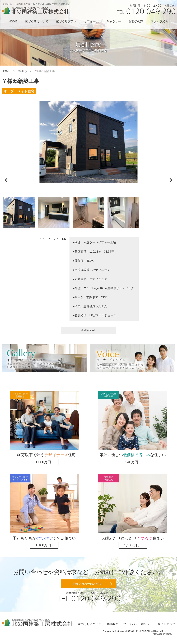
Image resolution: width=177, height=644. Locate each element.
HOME (13, 21)
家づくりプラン (66, 21)
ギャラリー (114, 21)
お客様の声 (136, 21)
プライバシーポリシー (138, 624)
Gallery (22, 71)
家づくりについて (36, 21)
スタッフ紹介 (160, 21)
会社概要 (112, 624)
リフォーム (91, 21)
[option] (88, 142)
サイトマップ (166, 624)
